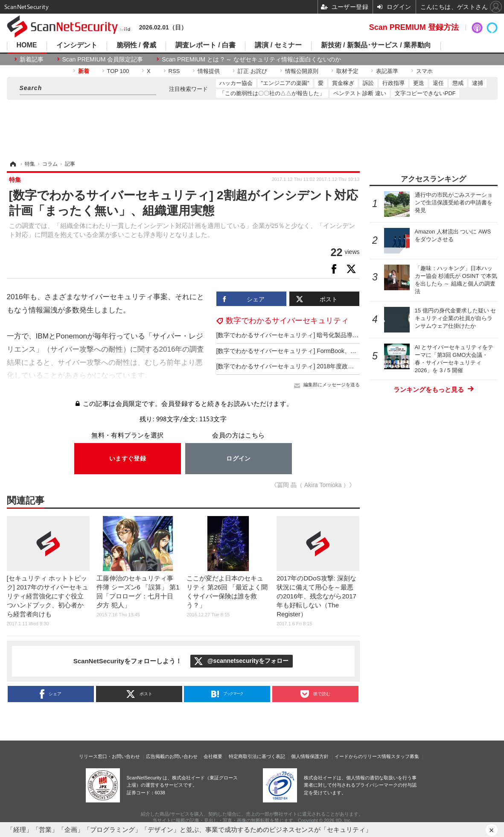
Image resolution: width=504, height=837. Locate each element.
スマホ (424, 71)
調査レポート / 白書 (205, 45)
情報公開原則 (302, 71)
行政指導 (393, 83)
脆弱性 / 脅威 (136, 45)
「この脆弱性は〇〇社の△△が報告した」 (272, 93)
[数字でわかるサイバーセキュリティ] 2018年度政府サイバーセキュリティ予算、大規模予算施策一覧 (351, 366)
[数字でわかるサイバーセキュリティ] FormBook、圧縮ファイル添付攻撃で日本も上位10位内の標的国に (355, 351)
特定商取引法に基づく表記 (257, 756)
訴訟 (368, 83)
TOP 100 (118, 71)
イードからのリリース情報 (363, 756)
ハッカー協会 (236, 83)
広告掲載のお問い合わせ (172, 756)
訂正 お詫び (252, 71)
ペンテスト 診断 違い (360, 93)
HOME (27, 45)
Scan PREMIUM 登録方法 (414, 27)
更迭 (419, 83)
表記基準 (387, 71)
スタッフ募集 (405, 756)
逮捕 (478, 83)
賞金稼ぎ (343, 83)
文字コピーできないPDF (425, 93)
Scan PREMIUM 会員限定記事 (103, 59)
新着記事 (32, 59)
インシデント (77, 45)
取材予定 (347, 71)
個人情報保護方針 (310, 756)
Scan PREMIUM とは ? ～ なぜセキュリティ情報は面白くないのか (251, 59)
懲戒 (458, 83)
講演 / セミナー (278, 45)
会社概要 (213, 756)
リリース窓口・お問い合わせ (109, 756)
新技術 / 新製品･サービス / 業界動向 (376, 45)
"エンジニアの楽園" (285, 83)
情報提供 (209, 71)
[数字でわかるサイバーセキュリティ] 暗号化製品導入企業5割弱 (301, 335)
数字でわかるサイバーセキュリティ (287, 321)
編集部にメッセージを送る (332, 385)
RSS (174, 71)
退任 (438, 83)
